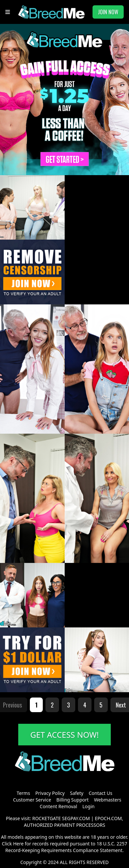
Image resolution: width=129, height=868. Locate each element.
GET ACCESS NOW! (64, 735)
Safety (77, 793)
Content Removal (59, 806)
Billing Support (72, 800)
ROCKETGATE (46, 818)
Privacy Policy (50, 793)
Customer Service (32, 800)
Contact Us (100, 793)
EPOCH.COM (108, 818)
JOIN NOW (108, 12)
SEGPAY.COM (76, 818)
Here (18, 844)
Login (89, 806)
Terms (23, 793)
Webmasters (107, 800)
